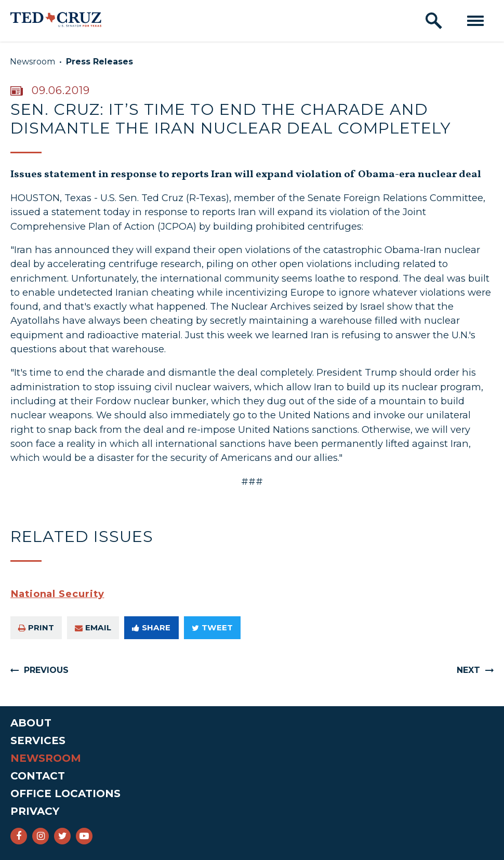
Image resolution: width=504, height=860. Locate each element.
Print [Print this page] (36, 627)
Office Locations (65, 793)
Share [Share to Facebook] (151, 627)
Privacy (35, 811)
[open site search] (434, 21)
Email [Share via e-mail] (93, 627)
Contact (38, 776)
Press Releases (100, 62)
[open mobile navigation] (475, 21)
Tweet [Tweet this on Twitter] (212, 627)
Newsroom (32, 62)
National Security (57, 594)
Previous (46, 670)
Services (38, 740)
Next (468, 670)
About (31, 723)
